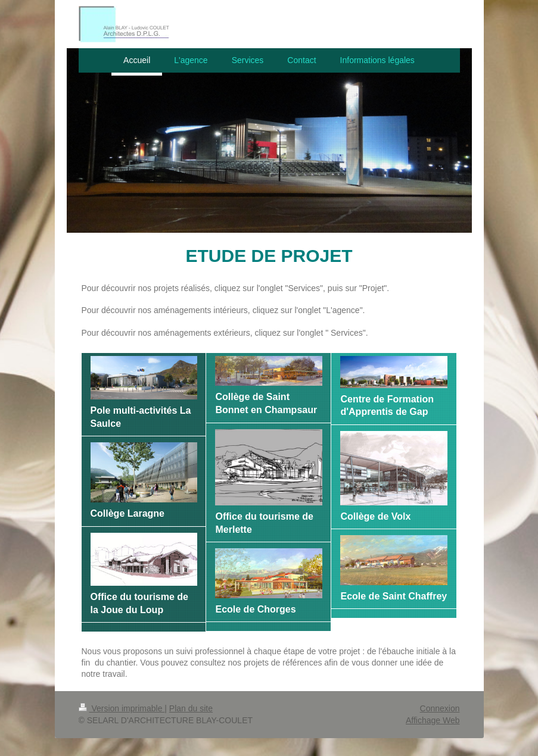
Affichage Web (433, 720)
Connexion (440, 708)
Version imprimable (122, 708)
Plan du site (191, 708)
